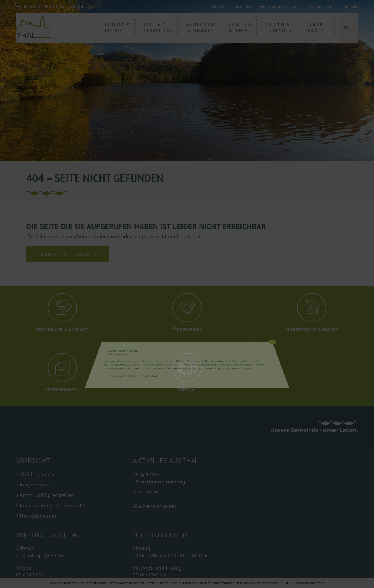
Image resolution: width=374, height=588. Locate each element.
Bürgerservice (35, 485)
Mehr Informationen (309, 583)
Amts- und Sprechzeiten (47, 495)
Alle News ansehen (154, 506)
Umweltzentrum (38, 516)
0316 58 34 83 (30, 575)
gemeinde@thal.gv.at (78, 6)
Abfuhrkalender (37, 474)
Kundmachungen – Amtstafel (53, 506)
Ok (287, 583)
